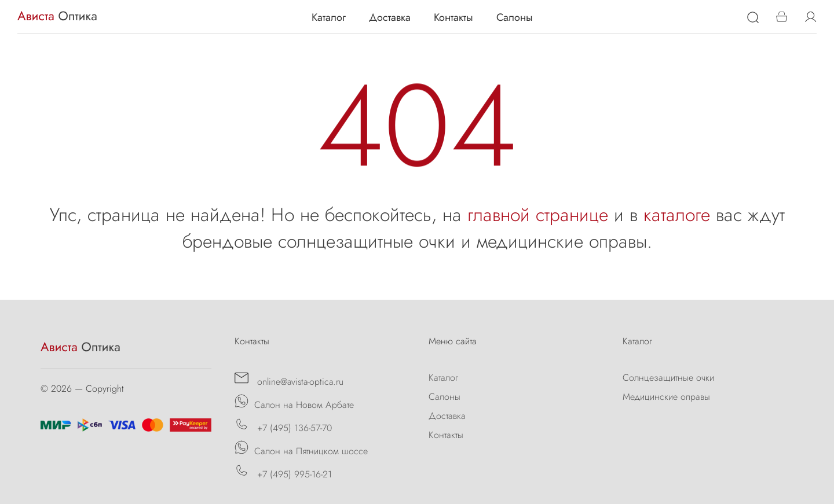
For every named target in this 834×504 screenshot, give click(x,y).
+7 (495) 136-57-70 (283, 426)
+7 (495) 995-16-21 (283, 472)
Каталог (329, 17)
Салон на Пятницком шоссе (301, 449)
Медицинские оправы (666, 397)
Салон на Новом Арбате (294, 403)
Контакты (453, 17)
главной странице (538, 215)
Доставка (390, 17)
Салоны (515, 17)
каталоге (677, 215)
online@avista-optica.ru (289, 380)
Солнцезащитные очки (668, 378)
